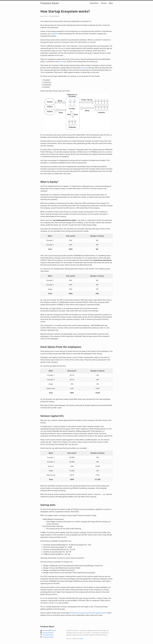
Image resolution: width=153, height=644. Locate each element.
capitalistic (55, 34)
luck (55, 603)
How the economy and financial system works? (89, 613)
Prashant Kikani (50, 3)
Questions (94, 3)
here (81, 639)
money (83, 68)
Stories (104, 3)
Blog (111, 3)
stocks (62, 62)
